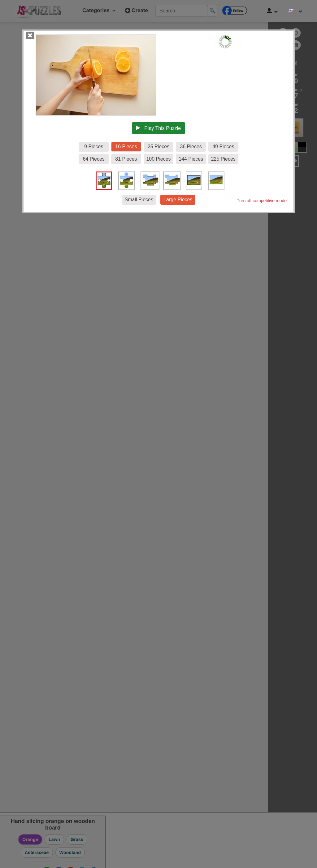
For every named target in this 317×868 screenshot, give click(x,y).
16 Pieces (126, 147)
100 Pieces (158, 159)
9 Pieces (94, 147)
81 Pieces (126, 159)
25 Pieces (158, 147)
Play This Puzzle (158, 128)
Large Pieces (178, 200)
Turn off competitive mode (262, 201)
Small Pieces (139, 200)
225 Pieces (223, 159)
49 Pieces (223, 147)
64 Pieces (94, 159)
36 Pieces (191, 147)
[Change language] (295, 11)
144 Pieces (191, 159)
